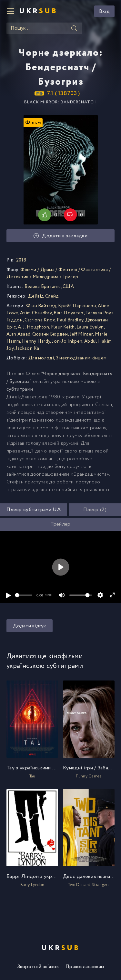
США (68, 287)
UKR (38, 11)
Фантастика (94, 270)
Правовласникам (85, 967)
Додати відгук (30, 626)
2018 (21, 260)
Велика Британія (43, 287)
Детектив (18, 277)
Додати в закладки (60, 236)
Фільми (28, 270)
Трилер (70, 277)
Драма (48, 270)
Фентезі (68, 270)
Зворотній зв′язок (38, 967)
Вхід (104, 11)
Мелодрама (46, 277)
